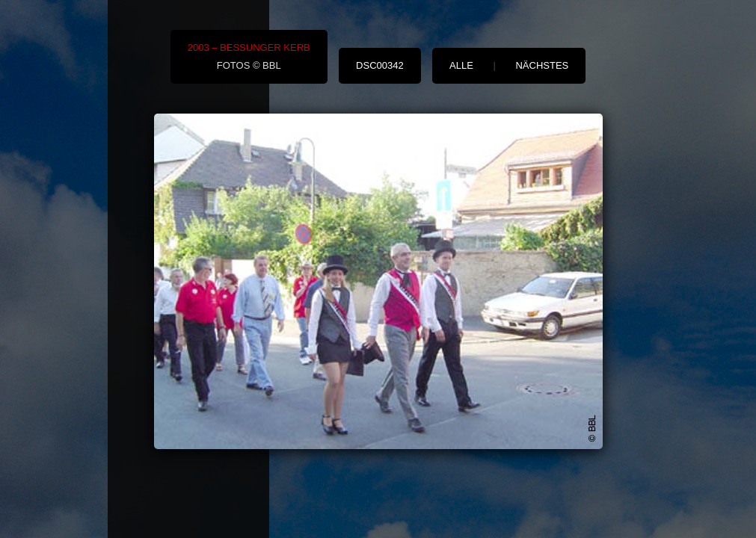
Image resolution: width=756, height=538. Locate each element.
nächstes (542, 65)
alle (461, 65)
